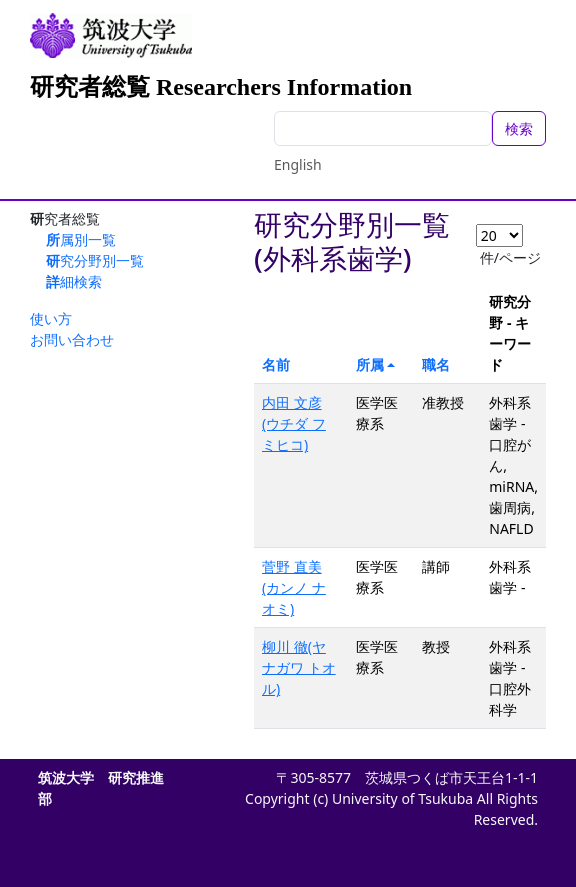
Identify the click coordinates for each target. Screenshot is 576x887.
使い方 (51, 318)
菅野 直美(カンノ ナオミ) (294, 587)
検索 (519, 128)
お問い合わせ (72, 339)
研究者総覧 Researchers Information (221, 87)
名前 (276, 364)
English (298, 164)
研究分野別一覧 (95, 260)
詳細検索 (74, 281)
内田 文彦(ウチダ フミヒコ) (294, 423)
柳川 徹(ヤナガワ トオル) (299, 667)
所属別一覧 (81, 239)
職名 (436, 364)
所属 (370, 364)
